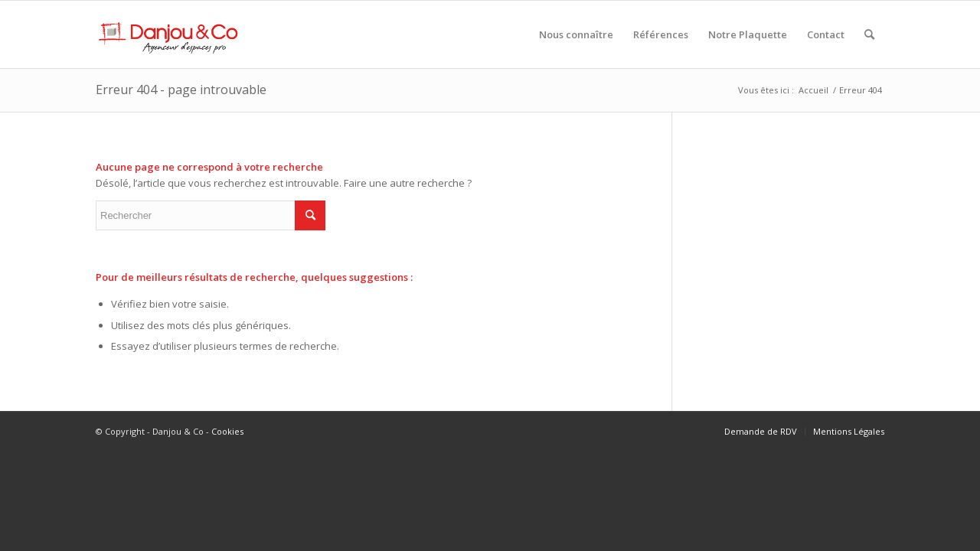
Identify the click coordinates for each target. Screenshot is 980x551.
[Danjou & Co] (169, 34)
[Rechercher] (869, 34)
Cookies (227, 431)
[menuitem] (576, 34)
